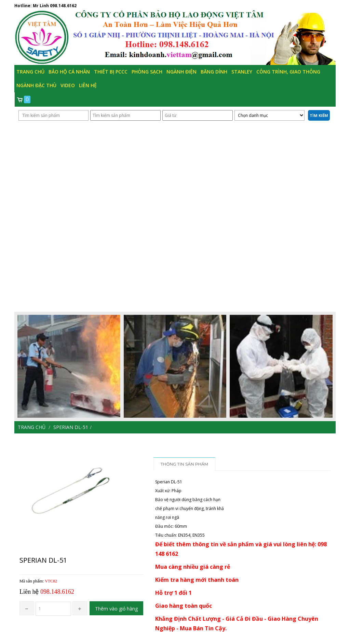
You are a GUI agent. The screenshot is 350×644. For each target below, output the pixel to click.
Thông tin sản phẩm (185, 464)
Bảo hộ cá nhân (69, 72)
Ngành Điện (181, 72)
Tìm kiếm (319, 115)
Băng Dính (214, 72)
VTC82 (51, 581)
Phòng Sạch (147, 72)
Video (68, 85)
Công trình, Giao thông (288, 72)
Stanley (242, 72)
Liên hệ (88, 85)
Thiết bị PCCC (111, 72)
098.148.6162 (63, 6)
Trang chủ (30, 72)
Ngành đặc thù (36, 85)
